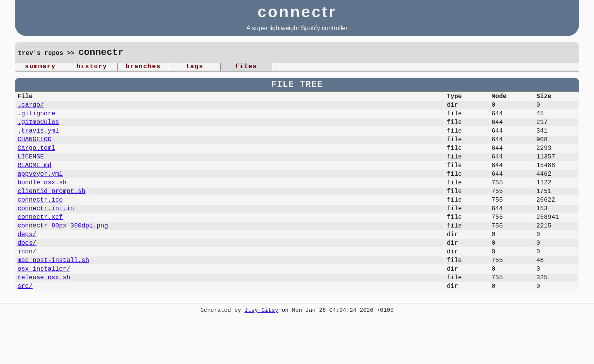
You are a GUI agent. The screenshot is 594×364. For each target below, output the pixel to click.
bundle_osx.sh (42, 201)
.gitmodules (38, 129)
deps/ (27, 262)
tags (195, 67)
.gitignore (37, 119)
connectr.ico (40, 221)
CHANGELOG (35, 150)
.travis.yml (38, 140)
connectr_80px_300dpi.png (63, 252)
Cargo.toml (37, 160)
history (92, 67)
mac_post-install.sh (53, 293)
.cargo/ (31, 109)
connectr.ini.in (46, 231)
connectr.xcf (40, 242)
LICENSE (31, 170)
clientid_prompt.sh (52, 211)
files (246, 67)
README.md (35, 180)
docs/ (27, 272)
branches (143, 67)
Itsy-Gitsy (261, 348)
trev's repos (41, 54)
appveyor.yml (40, 191)
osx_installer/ (44, 303)
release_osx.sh (44, 313)
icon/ (27, 282)
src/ (25, 323)
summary (40, 67)
